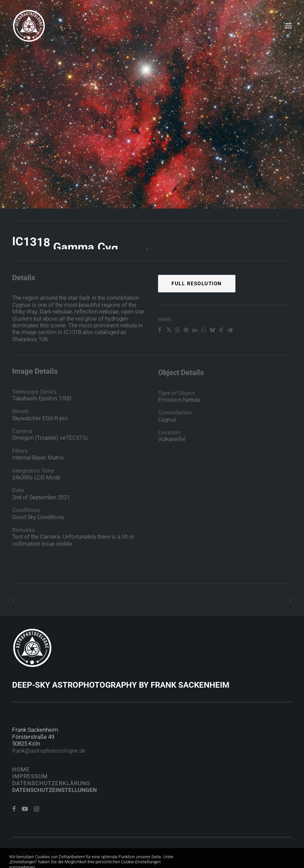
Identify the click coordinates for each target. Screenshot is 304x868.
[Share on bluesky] (212, 351)
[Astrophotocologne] (29, 26)
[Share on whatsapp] (203, 351)
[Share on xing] (221, 351)
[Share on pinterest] (186, 351)
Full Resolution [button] (197, 304)
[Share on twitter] (168, 351)
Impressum (30, 776)
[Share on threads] (177, 351)
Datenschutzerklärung (51, 783)
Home (21, 769)
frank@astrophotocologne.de (49, 751)
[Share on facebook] (160, 351)
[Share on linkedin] (195, 351)
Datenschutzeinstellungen (54, 790)
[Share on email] (230, 351)
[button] (289, 26)
